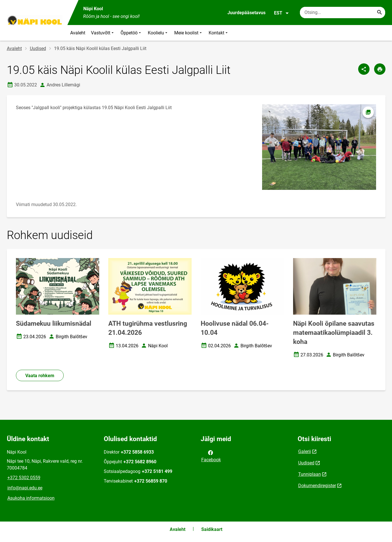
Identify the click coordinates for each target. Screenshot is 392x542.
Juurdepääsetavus (246, 13)
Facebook (211, 456)
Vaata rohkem (40, 376)
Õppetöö (131, 33)
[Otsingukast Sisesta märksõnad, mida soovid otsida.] (343, 13)
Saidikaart (212, 529)
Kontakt (219, 33)
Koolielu (158, 33)
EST (282, 13)
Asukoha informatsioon (31, 498)
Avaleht (78, 33)
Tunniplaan (310, 474)
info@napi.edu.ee (25, 488)
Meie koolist (189, 33)
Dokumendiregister (317, 486)
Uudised (38, 48)
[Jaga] (364, 69)
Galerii (305, 451)
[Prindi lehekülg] (380, 69)
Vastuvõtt (103, 33)
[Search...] (379, 13)
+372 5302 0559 (24, 478)
